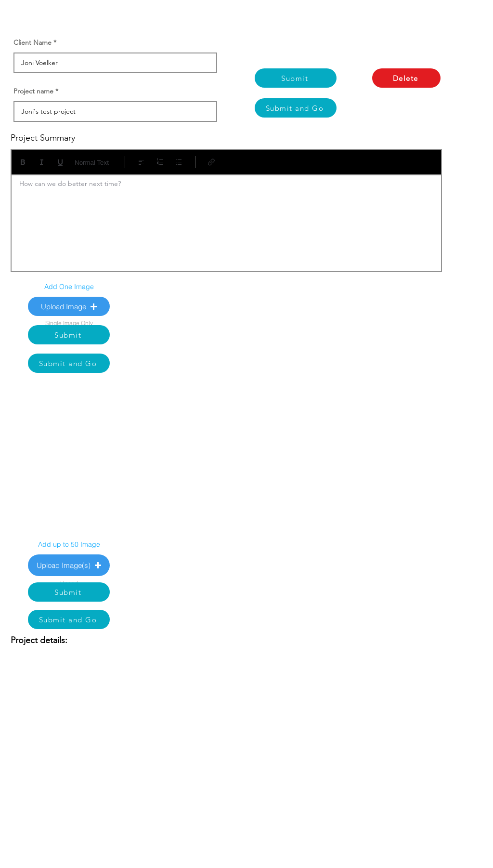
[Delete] (406, 78)
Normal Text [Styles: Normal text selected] (92, 163)
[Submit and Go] (296, 108)
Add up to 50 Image (69, 544)
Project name (33, 91)
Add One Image (69, 287)
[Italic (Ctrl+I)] (42, 162)
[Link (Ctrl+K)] (212, 162)
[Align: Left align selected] (141, 162)
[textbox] (226, 220)
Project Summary (43, 138)
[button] (69, 306)
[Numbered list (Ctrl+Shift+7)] (160, 162)
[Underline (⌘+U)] (60, 162)
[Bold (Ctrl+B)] (23, 162)
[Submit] (296, 78)
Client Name (32, 42)
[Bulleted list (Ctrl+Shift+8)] (179, 162)
